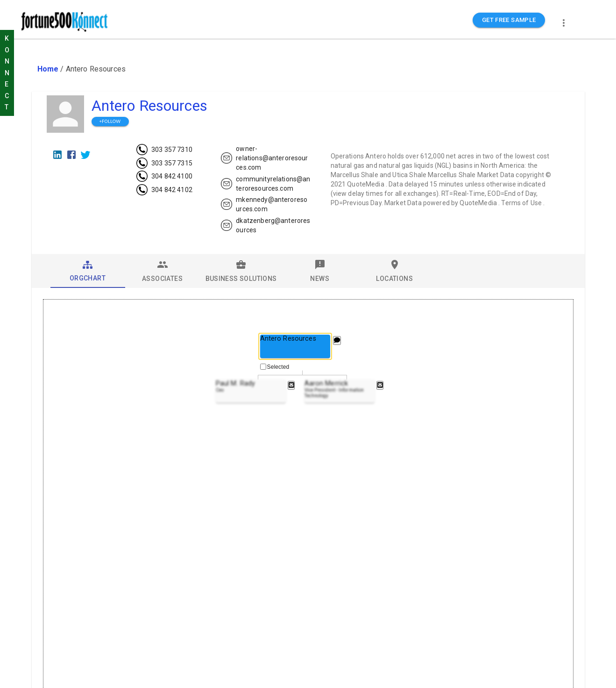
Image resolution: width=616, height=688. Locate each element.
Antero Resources (149, 106)
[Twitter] (85, 155)
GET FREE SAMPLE (509, 20)
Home (48, 69)
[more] (564, 23)
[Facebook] (71, 155)
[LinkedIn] (57, 155)
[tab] (88, 271)
